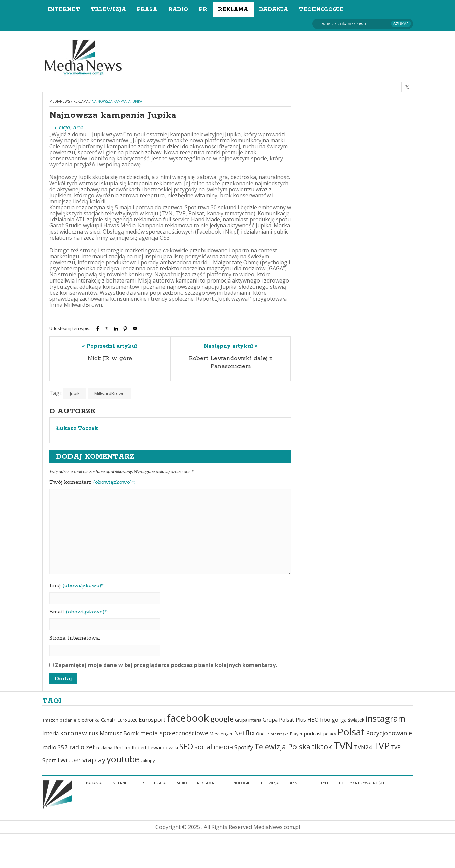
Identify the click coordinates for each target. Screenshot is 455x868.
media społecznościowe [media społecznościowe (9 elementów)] (174, 733)
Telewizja (108, 10)
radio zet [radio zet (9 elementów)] (82, 747)
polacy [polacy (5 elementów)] (330, 734)
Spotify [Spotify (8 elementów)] (244, 747)
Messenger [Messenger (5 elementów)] (221, 734)
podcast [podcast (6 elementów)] (313, 734)
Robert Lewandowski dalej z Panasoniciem (231, 362)
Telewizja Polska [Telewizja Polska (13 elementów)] (282, 746)
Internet (64, 10)
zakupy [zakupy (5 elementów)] (148, 761)
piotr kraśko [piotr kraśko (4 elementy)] (278, 734)
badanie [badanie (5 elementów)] (68, 720)
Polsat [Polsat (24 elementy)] (351, 732)
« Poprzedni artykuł (109, 346)
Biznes (295, 783)
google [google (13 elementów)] (222, 719)
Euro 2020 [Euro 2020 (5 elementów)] (127, 720)
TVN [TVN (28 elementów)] (343, 746)
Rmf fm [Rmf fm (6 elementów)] (122, 747)
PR (203, 10)
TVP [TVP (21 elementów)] (381, 746)
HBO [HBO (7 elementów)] (313, 720)
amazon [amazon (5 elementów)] (50, 720)
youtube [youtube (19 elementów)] (123, 759)
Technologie (321, 10)
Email (79, 612)
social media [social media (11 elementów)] (214, 747)
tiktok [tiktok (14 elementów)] (322, 746)
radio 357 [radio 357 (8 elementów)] (55, 747)
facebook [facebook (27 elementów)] (188, 718)
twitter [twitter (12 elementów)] (69, 760)
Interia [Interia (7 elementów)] (51, 733)
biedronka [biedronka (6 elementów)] (89, 720)
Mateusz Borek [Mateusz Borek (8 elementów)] (119, 733)
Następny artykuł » (231, 346)
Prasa (147, 10)
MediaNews (60, 101)
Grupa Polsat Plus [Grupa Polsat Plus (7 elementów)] (284, 720)
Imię (77, 586)
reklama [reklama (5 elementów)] (104, 748)
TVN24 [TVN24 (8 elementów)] (363, 747)
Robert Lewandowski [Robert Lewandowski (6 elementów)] (155, 747)
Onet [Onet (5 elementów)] (261, 734)
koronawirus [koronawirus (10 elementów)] (79, 733)
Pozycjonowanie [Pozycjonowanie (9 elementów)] (389, 733)
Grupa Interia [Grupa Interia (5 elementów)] (248, 720)
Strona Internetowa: (75, 638)
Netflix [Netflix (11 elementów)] (244, 733)
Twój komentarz (92, 482)
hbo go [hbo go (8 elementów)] (329, 720)
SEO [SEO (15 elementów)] (186, 746)
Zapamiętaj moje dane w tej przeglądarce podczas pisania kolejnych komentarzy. (166, 665)
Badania (274, 10)
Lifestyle (320, 783)
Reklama (233, 10)
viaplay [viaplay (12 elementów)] (94, 760)
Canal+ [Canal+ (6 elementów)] (109, 720)
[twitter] (407, 87)
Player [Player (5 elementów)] (296, 734)
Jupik (75, 393)
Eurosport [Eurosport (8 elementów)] (152, 720)
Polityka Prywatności (362, 783)
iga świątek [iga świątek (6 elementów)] (352, 720)
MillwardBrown (109, 393)
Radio (178, 10)
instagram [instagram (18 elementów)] (385, 718)
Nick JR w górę (110, 358)
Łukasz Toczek (77, 429)
